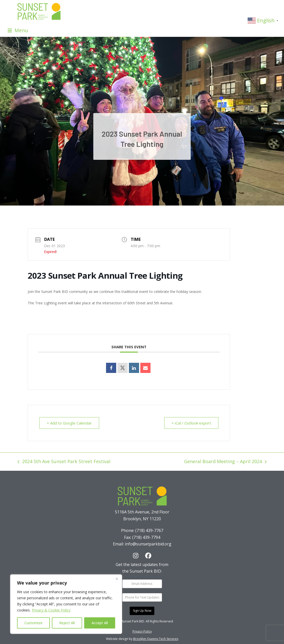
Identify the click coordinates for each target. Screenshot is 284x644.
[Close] (117, 579)
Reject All (67, 623)
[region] (66, 604)
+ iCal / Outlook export (191, 423)
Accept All (100, 623)
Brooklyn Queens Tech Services (156, 639)
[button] (18, 30)
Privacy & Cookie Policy (51, 610)
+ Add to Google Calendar (69, 423)
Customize (33, 623)
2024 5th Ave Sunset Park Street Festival (64, 462)
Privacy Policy (142, 631)
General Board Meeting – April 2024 (225, 462)
